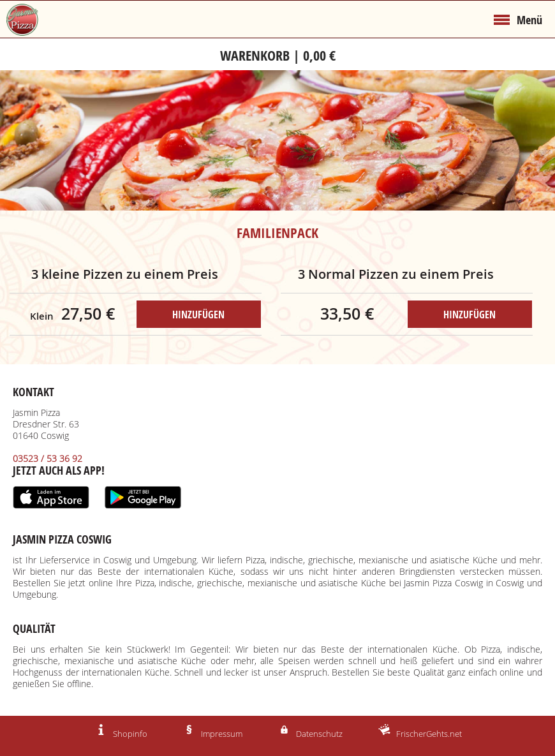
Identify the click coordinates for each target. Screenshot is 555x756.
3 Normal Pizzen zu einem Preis (396, 274)
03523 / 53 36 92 (48, 459)
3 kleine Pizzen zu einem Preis (125, 274)
